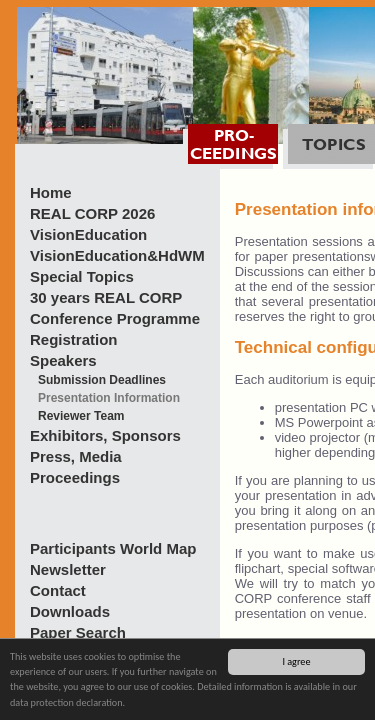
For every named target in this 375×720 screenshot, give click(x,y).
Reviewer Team (81, 416)
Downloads (70, 611)
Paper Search (78, 632)
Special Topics (82, 276)
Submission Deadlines (102, 380)
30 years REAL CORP (106, 297)
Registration (74, 339)
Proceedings (75, 477)
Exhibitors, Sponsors (105, 435)
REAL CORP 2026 (92, 213)
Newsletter (68, 569)
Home (51, 192)
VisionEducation (88, 234)
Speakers (63, 360)
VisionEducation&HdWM (117, 255)
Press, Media (76, 456)
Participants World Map (113, 548)
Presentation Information (109, 398)
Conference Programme (115, 318)
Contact (58, 590)
